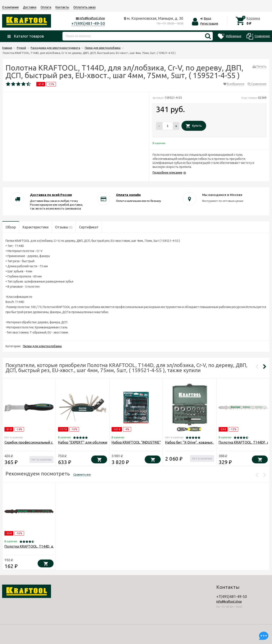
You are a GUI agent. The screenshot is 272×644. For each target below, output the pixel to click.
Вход (208, 18)
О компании (10, 7)
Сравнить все (82, 474)
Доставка (30, 7)
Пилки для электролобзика (42, 346)
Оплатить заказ (84, 7)
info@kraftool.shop (92, 18)
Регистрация (209, 24)
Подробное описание (167, 173)
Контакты (62, 7)
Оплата (46, 7)
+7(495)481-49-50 (88, 23)
